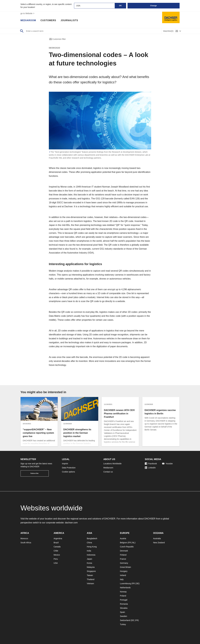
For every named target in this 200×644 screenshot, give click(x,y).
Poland (123, 596)
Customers (48, 20)
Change (153, 6)
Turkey (123, 624)
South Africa (26, 543)
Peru (56, 559)
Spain (122, 612)
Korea (89, 563)
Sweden (124, 616)
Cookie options (68, 472)
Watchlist (168, 31)
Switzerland (125, 620)
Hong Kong (92, 547)
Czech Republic (127, 547)
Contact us (108, 472)
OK (120, 6)
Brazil (56, 543)
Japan (90, 559)
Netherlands (125, 588)
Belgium (124, 543)
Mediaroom (28, 20)
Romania (124, 604)
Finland (123, 555)
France (123, 559)
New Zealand (159, 543)
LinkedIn (150, 468)
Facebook (151, 464)
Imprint (65, 464)
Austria (123, 538)
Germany (124, 563)
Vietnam (90, 583)
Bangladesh (92, 538)
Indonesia (91, 555)
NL (134, 543)
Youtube (167, 464)
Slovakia (124, 608)
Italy (122, 579)
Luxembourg (125, 583)
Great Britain (125, 567)
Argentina (58, 538)
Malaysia (91, 567)
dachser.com (71, 523)
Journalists (69, 20)
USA (56, 563)
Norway (123, 592)
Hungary (124, 571)
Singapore (91, 571)
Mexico (57, 555)
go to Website (28, 13)
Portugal (124, 600)
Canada (57, 547)
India (89, 551)
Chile (56, 551)
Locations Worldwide (113, 464)
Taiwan (90, 575)
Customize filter (57, 39)
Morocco (24, 538)
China (89, 543)
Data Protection (69, 468)
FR (130, 543)
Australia (157, 538)
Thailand (91, 579)
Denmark (124, 551)
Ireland (123, 575)
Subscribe (35, 473)
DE (137, 583)
